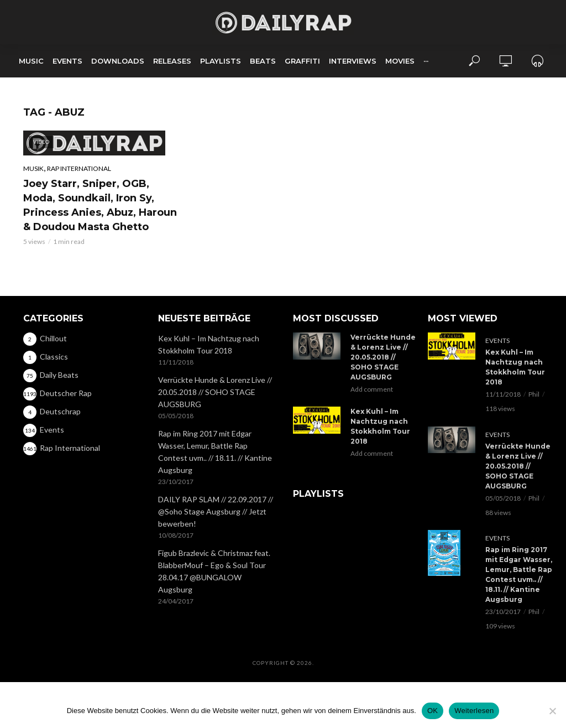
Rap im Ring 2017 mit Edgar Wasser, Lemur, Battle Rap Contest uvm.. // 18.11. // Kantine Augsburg (215, 452)
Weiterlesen (474, 711)
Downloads (118, 61)
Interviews (353, 61)
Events (67, 61)
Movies (400, 61)
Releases (172, 61)
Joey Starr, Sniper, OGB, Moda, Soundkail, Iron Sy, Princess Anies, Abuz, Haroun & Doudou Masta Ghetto (100, 205)
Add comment (372, 389)
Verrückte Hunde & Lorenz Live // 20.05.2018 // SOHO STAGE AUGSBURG (215, 392)
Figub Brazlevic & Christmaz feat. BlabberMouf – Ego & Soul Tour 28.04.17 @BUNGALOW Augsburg (214, 571)
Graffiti (302, 61)
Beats (263, 61)
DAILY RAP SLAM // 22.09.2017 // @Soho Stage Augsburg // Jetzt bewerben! (216, 511)
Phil (534, 394)
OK (433, 711)
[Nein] (552, 711)
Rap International (79, 168)
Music (31, 61)
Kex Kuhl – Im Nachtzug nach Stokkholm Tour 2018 (209, 344)
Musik (33, 168)
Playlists (221, 61)
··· (426, 61)
